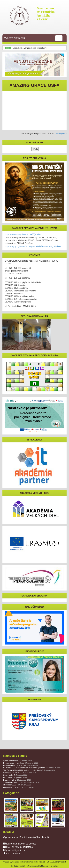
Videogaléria (61, 133)
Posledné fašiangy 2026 (21, 765)
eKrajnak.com (32, 866)
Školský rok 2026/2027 (20, 773)
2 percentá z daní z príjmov (22, 782)
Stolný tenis (15, 775)
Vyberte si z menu (33, 38)
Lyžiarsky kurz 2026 (19, 787)
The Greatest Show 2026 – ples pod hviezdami (29, 770)
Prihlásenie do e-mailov (48, 866)
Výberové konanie (17, 760)
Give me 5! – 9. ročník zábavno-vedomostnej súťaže (32, 768)
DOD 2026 (15, 778)
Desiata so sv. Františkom (21, 763)
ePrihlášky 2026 (17, 785)
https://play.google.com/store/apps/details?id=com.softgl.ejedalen (33, 246)
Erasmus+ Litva (17, 780)
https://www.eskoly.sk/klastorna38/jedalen (23, 234)
